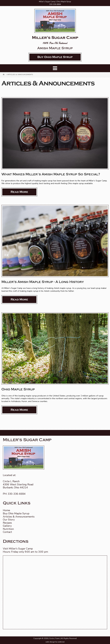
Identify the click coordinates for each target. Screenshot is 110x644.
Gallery (7, 526)
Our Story (9, 520)
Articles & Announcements (19, 517)
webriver (61, 642)
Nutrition (8, 529)
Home (6, 510)
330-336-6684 (55, 4)
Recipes (7, 523)
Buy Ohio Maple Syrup (16, 513)
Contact (7, 532)
